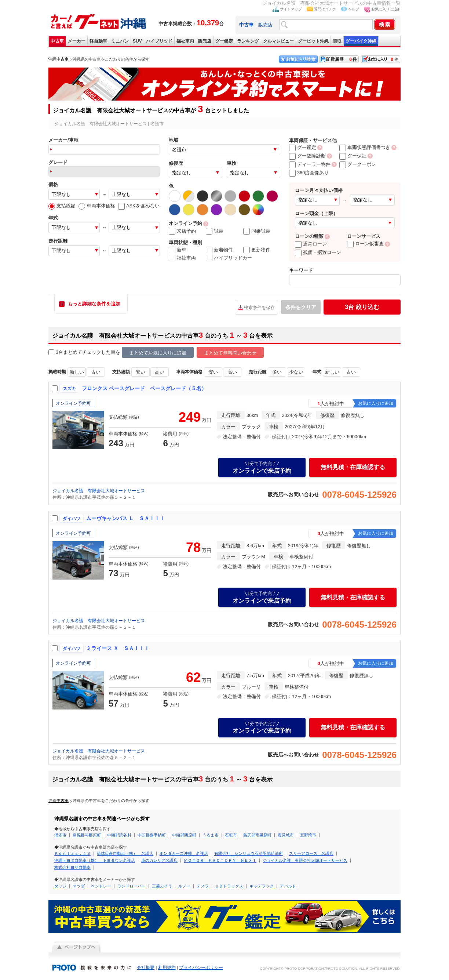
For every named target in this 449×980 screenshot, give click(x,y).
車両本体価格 (97, 206)
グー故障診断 (307, 156)
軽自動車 (98, 41)
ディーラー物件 (310, 164)
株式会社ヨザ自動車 (72, 867)
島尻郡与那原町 (87, 835)
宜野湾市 (308, 835)
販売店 (265, 25)
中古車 (57, 41)
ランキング (248, 41)
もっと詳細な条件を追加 (94, 304)
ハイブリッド (159, 41)
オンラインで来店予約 (262, 467)
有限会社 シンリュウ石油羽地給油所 (249, 853)
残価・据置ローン (318, 252)
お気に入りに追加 (386, 9)
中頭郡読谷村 (119, 835)
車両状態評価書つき (365, 147)
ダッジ (60, 886)
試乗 (215, 231)
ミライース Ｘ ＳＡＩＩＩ (118, 648)
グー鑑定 (224, 41)
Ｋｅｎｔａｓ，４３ (72, 853)
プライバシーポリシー (201, 968)
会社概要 (146, 968)
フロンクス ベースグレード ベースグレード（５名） (144, 388)
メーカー (77, 41)
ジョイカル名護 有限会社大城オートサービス (99, 491)
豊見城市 (286, 835)
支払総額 (62, 206)
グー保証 (353, 156)
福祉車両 (185, 41)
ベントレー (101, 886)
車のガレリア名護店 (159, 860)
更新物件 (257, 250)
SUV (137, 41)
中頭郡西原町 (184, 835)
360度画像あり (309, 173)
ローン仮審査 (365, 244)
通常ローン (311, 244)
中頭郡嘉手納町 (152, 835)
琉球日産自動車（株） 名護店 (125, 853)
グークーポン (358, 164)
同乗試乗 (257, 231)
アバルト (288, 886)
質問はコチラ (325, 9)
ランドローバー (132, 886)
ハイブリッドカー (229, 258)
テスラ (203, 886)
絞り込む (362, 307)
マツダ (79, 886)
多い (277, 372)
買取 (337, 41)
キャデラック (262, 886)
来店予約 (182, 231)
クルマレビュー (278, 41)
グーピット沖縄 (313, 41)
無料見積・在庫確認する (353, 467)
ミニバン (120, 41)
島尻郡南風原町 (257, 835)
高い (160, 372)
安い (140, 372)
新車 (178, 250)
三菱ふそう (162, 886)
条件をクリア (301, 307)
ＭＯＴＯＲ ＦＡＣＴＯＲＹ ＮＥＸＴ (220, 860)
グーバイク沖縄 (361, 41)
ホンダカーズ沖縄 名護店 (184, 853)
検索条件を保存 (259, 308)
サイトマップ (291, 9)
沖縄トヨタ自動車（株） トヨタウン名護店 (95, 860)
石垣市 (231, 835)
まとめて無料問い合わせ (230, 353)
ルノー (184, 886)
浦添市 (60, 835)
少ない (296, 372)
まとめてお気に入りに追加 (158, 353)
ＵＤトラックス (229, 886)
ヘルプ (354, 9)
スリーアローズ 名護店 (311, 853)
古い (96, 372)
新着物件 (219, 250)
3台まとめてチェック (75, 353)
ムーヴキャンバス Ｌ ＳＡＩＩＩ (125, 518)
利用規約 (167, 968)
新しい (77, 372)
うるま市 (211, 835)
